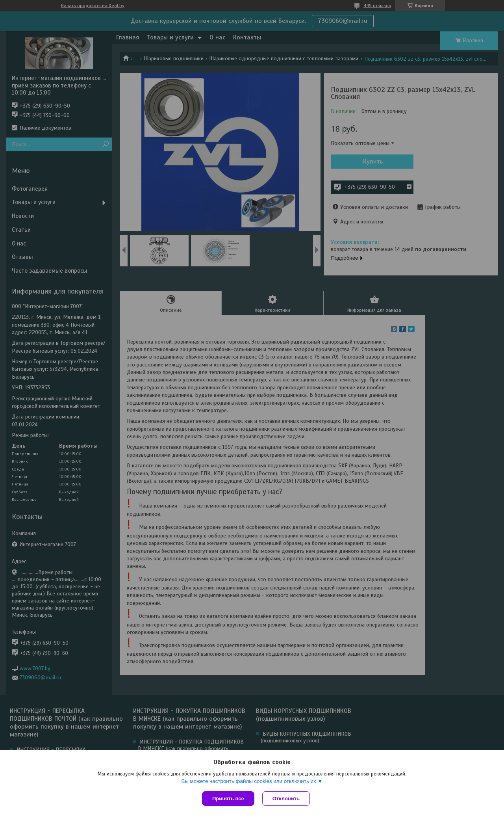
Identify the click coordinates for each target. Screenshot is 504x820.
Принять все (228, 799)
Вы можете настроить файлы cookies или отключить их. (249, 781)
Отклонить (286, 799)
